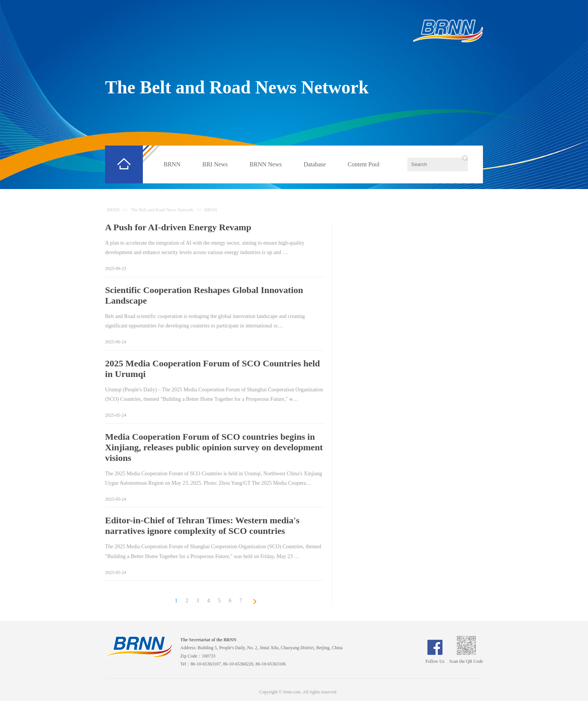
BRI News (215, 164)
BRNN (172, 164)
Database (315, 164)
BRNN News (266, 164)
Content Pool (364, 164)
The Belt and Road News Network (237, 87)
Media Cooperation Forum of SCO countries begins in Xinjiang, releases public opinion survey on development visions (214, 447)
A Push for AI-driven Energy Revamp (178, 227)
